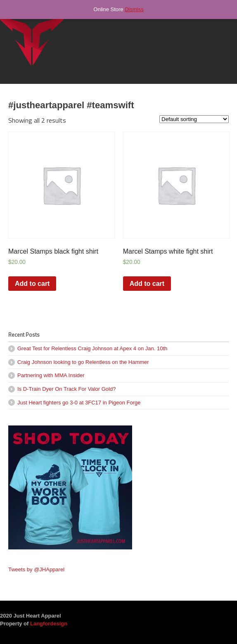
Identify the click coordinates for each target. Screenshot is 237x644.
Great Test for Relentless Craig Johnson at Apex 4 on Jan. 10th (92, 348)
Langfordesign (49, 624)
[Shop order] (194, 119)
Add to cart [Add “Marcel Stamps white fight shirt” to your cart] (147, 284)
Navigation (219, 25)
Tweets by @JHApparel (36, 569)
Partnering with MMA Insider (51, 375)
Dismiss (134, 9)
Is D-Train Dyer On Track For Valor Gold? (66, 389)
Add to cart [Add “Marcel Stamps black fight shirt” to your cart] (32, 284)
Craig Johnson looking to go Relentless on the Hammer (83, 362)
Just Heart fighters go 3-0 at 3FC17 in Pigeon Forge (79, 403)
